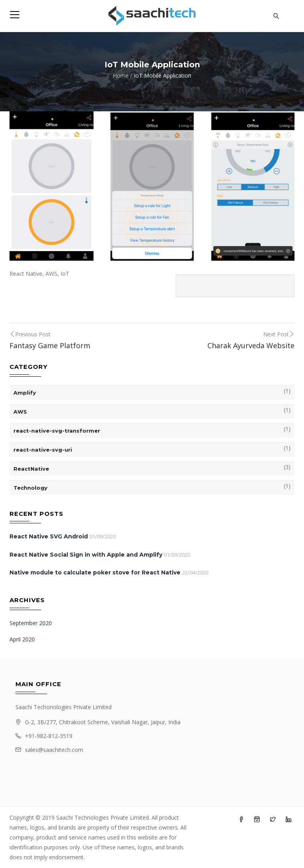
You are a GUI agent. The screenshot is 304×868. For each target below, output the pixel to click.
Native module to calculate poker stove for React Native (95, 572)
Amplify (25, 393)
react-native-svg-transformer (57, 431)
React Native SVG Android (49, 536)
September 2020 (31, 623)
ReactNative (31, 469)
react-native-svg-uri (43, 450)
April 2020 (22, 639)
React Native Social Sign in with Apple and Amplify (86, 555)
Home (121, 75)
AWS (20, 412)
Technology (30, 488)
